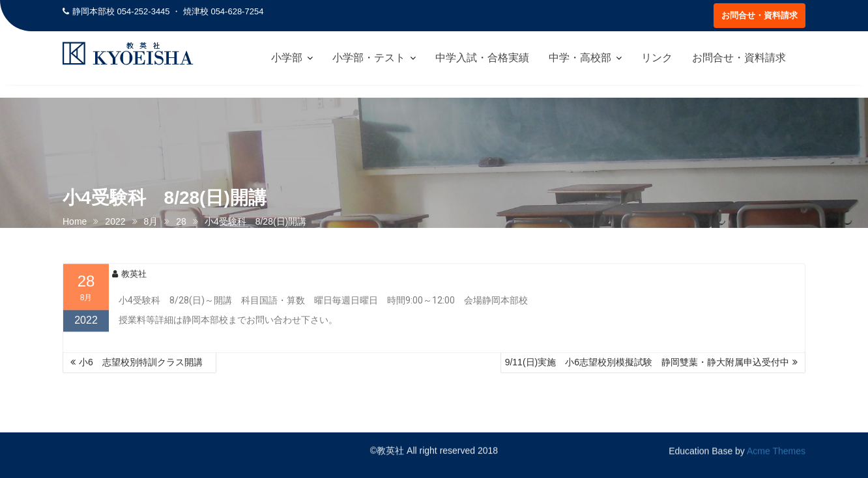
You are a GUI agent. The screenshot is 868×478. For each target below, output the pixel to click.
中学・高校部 (580, 58)
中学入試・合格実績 (482, 58)
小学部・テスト (369, 58)
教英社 (129, 278)
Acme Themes (776, 450)
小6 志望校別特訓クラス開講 (145, 362)
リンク (657, 58)
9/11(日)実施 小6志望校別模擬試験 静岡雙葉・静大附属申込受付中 (647, 362)
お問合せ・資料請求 (759, 15)
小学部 (287, 58)
